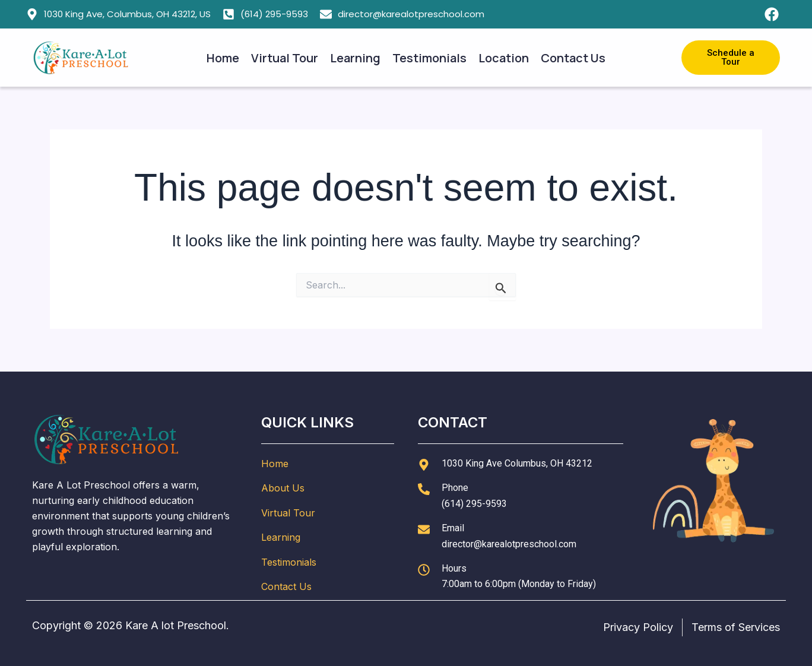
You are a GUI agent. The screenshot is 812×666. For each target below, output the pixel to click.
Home (223, 58)
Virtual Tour (285, 58)
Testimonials (429, 58)
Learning (355, 58)
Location (504, 58)
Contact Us (573, 58)
